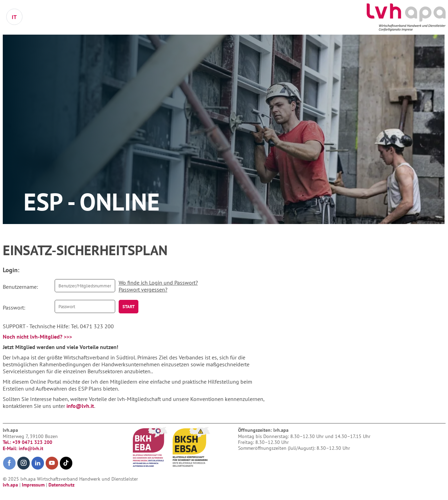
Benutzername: (20, 287)
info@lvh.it (80, 406)
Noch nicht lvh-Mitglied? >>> (37, 337)
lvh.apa (11, 485)
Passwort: (14, 307)
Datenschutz (61, 485)
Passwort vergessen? (143, 289)
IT (14, 17)
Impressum (34, 485)
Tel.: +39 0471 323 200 (28, 442)
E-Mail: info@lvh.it (23, 448)
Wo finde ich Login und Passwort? (158, 283)
